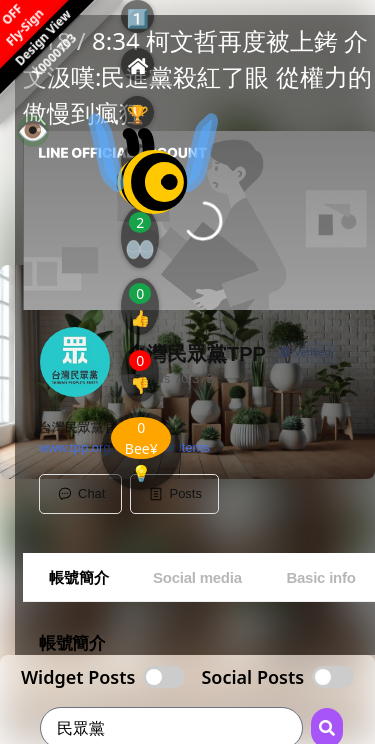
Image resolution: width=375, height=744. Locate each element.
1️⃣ (138, 18)
